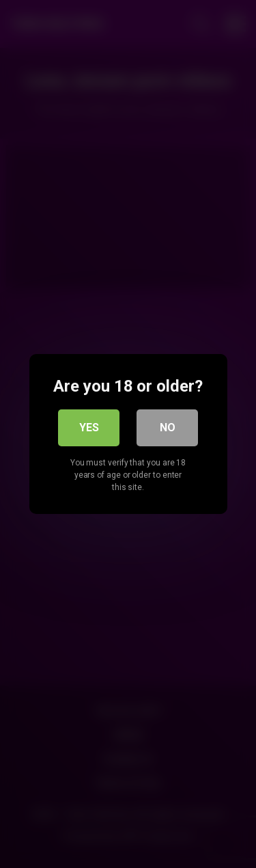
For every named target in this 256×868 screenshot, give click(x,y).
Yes (89, 428)
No (168, 428)
